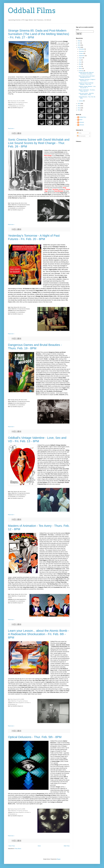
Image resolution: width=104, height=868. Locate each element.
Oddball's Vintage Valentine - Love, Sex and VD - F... (87, 87)
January (81, 101)
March (81, 68)
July (80, 60)
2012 (79, 108)
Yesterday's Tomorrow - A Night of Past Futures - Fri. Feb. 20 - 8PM (34, 237)
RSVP (81, 120)
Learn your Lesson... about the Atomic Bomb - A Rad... (86, 94)
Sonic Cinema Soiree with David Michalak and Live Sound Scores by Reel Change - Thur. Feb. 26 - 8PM (39, 143)
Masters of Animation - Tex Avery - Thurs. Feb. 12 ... (87, 91)
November (82, 51)
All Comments (81, 136)
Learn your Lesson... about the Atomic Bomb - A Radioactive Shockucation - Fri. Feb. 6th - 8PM (38, 634)
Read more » (11, 128)
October (81, 53)
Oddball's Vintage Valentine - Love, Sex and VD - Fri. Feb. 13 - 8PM (37, 439)
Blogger (59, 859)
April (80, 66)
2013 (79, 106)
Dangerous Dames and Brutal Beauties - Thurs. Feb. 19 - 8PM (35, 347)
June (80, 62)
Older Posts (67, 846)
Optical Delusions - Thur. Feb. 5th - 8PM (35, 737)
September (82, 56)
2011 (79, 110)
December (82, 49)
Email (77, 30)
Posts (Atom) (18, 849)
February (81, 71)
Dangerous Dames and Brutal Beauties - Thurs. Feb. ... (86, 84)
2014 (79, 104)
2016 (79, 45)
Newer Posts (12, 846)
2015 (79, 47)
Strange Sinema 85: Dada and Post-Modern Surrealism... (86, 73)
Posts (79, 133)
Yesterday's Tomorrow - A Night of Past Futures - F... (87, 80)
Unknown (82, 122)
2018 (79, 41)
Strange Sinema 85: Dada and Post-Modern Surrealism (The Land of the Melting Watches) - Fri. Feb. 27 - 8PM (39, 34)
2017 (79, 43)
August (81, 58)
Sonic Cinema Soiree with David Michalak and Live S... (87, 77)
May (80, 64)
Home (39, 846)
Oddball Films (32, 11)
